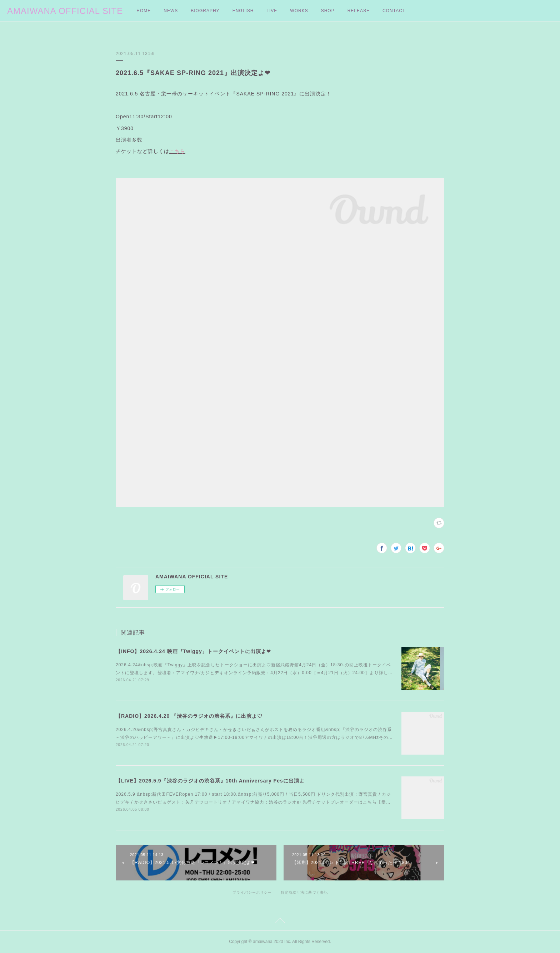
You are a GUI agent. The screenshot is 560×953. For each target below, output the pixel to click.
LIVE (272, 11)
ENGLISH (243, 11)
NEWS (171, 11)
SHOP (328, 11)
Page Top (280, 922)
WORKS (299, 11)
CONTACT (394, 11)
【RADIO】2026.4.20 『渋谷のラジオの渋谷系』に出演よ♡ (189, 716)
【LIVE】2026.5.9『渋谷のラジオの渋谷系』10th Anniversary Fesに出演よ (210, 781)
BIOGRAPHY (205, 11)
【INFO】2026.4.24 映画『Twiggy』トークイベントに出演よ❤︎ (193, 651)
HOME (144, 11)
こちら (177, 151)
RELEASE (359, 11)
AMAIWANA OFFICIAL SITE (65, 11)
